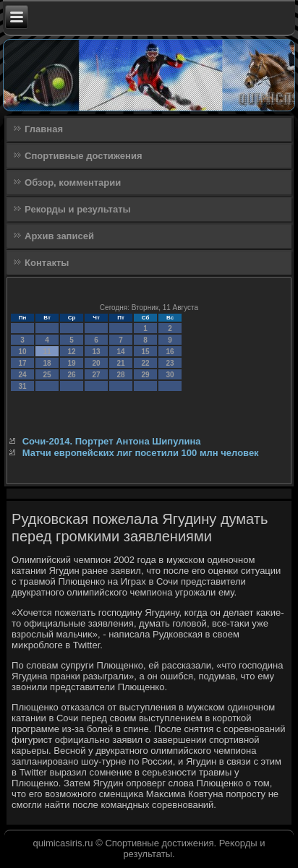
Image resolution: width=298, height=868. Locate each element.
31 (23, 386)
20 (97, 363)
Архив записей (59, 236)
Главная (44, 129)
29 (146, 375)
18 (47, 363)
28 (121, 375)
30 (170, 375)
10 (23, 352)
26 (72, 375)
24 (23, 375)
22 (146, 363)
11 (47, 352)
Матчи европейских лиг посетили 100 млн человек (141, 453)
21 (121, 363)
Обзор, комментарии (73, 182)
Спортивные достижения (83, 156)
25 (47, 375)
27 (97, 375)
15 (146, 352)
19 (72, 363)
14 (121, 352)
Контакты (47, 263)
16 (170, 352)
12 (72, 352)
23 (170, 363)
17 (23, 363)
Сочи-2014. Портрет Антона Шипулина (112, 441)
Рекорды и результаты (78, 209)
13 (97, 352)
